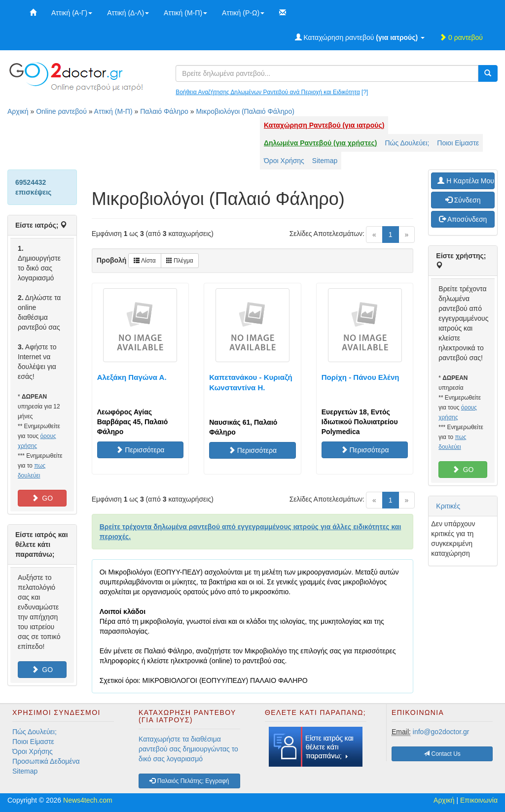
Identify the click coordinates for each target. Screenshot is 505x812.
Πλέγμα (180, 261)
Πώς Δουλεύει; (407, 143)
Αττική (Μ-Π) (185, 13)
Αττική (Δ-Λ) (128, 13)
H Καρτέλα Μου (466, 181)
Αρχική (18, 111)
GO (42, 498)
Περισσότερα (140, 450)
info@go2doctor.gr (441, 732)
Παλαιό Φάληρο (164, 111)
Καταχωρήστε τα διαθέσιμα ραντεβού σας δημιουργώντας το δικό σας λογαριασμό (188, 749)
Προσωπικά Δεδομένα (46, 761)
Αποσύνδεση (463, 219)
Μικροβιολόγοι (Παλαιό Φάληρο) (245, 111)
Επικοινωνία (479, 800)
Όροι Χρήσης (284, 161)
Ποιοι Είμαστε (458, 143)
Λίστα (144, 261)
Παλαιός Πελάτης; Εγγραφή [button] (189, 781)
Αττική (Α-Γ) (72, 13)
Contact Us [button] (442, 754)
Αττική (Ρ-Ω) (243, 13)
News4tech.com (88, 800)
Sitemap (325, 161)
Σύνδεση (463, 200)
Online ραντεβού (61, 111)
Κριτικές (448, 506)
